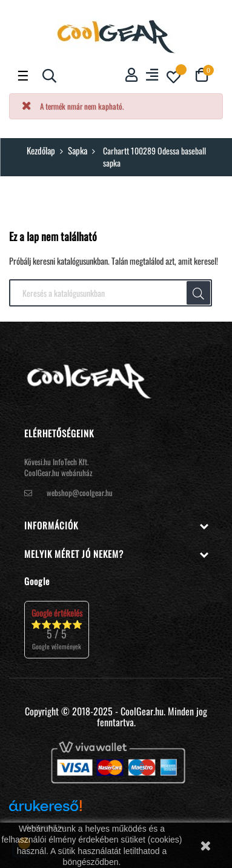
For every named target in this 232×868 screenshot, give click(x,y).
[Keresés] (111, 293)
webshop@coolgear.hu (80, 492)
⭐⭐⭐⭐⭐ (57, 629)
